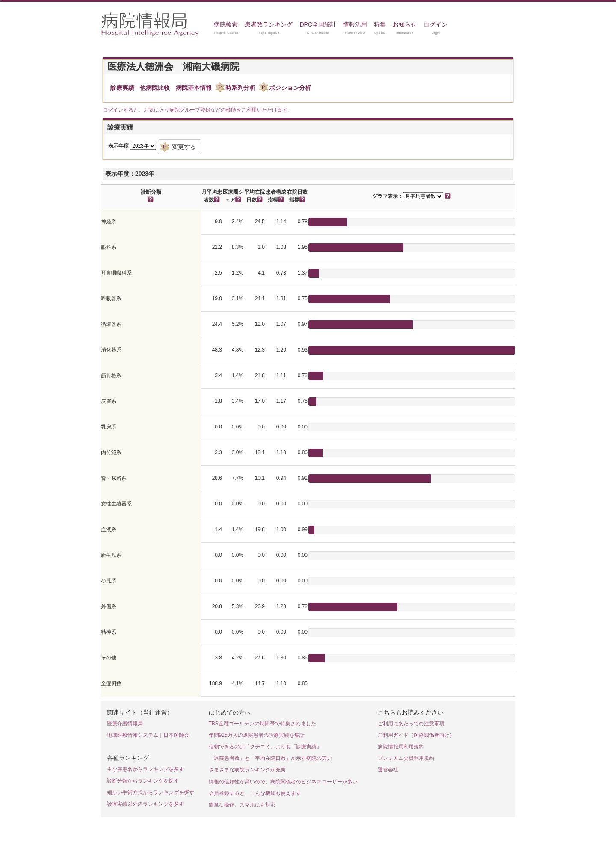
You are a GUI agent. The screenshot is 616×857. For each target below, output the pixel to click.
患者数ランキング (269, 24)
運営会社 (388, 770)
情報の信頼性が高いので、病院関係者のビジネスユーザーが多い (283, 782)
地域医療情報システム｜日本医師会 (148, 735)
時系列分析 (240, 88)
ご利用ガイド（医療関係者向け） (416, 735)
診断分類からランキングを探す (143, 781)
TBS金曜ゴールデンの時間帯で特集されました (262, 724)
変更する (184, 147)
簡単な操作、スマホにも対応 (242, 805)
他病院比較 (155, 88)
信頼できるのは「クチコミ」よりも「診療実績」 (265, 747)
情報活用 (355, 24)
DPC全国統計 (318, 24)
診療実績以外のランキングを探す (145, 804)
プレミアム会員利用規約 (406, 758)
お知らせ (405, 24)
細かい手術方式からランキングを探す (151, 792)
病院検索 (226, 24)
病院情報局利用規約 (401, 747)
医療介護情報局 (125, 724)
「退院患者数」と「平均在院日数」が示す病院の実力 (270, 758)
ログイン (435, 24)
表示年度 (118, 146)
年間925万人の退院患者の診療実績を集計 (257, 735)
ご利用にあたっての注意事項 (411, 724)
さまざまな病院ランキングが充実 (247, 770)
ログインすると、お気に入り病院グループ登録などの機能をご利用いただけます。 (198, 110)
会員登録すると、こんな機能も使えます (255, 793)
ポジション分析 (290, 88)
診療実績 (122, 88)
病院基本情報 (194, 88)
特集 (380, 24)
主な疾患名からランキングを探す (145, 769)
